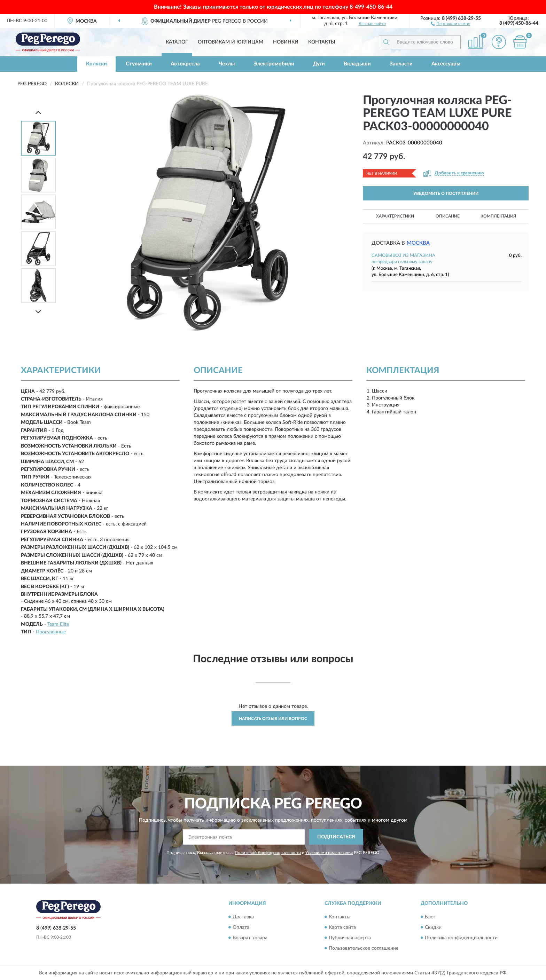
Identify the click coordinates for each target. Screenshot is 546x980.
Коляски (96, 64)
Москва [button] (418, 243)
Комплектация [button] (498, 216)
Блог (430, 917)
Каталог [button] (177, 42)
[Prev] (38, 112)
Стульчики (139, 64)
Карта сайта (342, 927)
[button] (450, 23)
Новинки (286, 42)
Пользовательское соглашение (364, 948)
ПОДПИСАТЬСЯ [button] (336, 837)
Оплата (241, 927)
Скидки (433, 927)
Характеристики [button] (395, 216)
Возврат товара (250, 938)
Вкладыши (357, 64)
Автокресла (185, 64)
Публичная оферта (350, 938)
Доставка (243, 917)
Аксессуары (446, 64)
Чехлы (227, 64)
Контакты (322, 42)
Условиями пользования (329, 853)
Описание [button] (448, 216)
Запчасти (401, 64)
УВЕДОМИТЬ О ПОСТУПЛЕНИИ (446, 193)
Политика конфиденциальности (461, 938)
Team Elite (58, 624)
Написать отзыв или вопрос (273, 719)
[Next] (38, 312)
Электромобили (274, 64)
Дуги (319, 64)
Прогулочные (51, 632)
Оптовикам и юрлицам (231, 42)
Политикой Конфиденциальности (268, 853)
